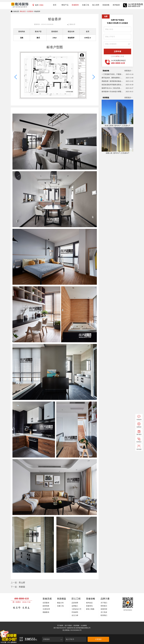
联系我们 (104, 615)
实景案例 (30, 11)
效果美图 (46, 606)
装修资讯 (89, 606)
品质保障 (75, 603)
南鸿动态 (89, 603)
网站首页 (23, 11)
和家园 (22, 587)
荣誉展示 (104, 606)
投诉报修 (76, 626)
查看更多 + (128, 71)
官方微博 (60, 626)
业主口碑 (75, 615)
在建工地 (60, 606)
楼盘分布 (60, 603)
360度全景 (46, 609)
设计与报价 (68, 626)
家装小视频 (90, 609)
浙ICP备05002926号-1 (60, 628)
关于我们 (104, 603)
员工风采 (104, 612)
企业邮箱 (84, 626)
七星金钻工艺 (76, 609)
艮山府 (22, 583)
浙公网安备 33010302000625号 (72, 630)
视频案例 (46, 612)
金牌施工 (75, 606)
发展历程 (104, 609)
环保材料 (75, 612)
